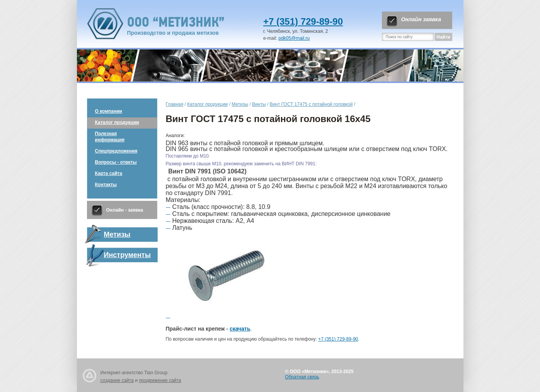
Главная (175, 104)
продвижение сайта (160, 380)
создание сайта (117, 380)
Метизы (240, 104)
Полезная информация (110, 137)
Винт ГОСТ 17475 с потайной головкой (311, 104)
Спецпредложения (116, 151)
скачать (240, 329)
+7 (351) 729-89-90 (303, 21)
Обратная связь (302, 377)
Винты (259, 104)
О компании (109, 111)
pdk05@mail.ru (294, 38)
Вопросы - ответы (116, 162)
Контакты (106, 185)
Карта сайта (109, 173)
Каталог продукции (117, 122)
